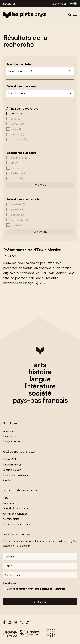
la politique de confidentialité (52, 589)
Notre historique (12, 465)
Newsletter (9, 4)
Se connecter (59, 4)
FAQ (6, 498)
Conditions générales (15, 514)
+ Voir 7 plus (40, 185)
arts (40, 365)
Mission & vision (12, 470)
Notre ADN (9, 459)
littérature (40, 386)
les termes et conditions (26, 589)
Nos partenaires (12, 441)
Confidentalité (11, 519)
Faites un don (11, 436)
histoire (40, 372)
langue (40, 379)
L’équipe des (16, 475)
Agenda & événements (16, 508)
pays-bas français (40, 400)
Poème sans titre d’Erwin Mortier (34, 250)
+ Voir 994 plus (40, 232)
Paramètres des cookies (17, 524)
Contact (8, 480)
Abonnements (11, 431)
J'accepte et (36, 589)
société (40, 393)
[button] (40, 113)
